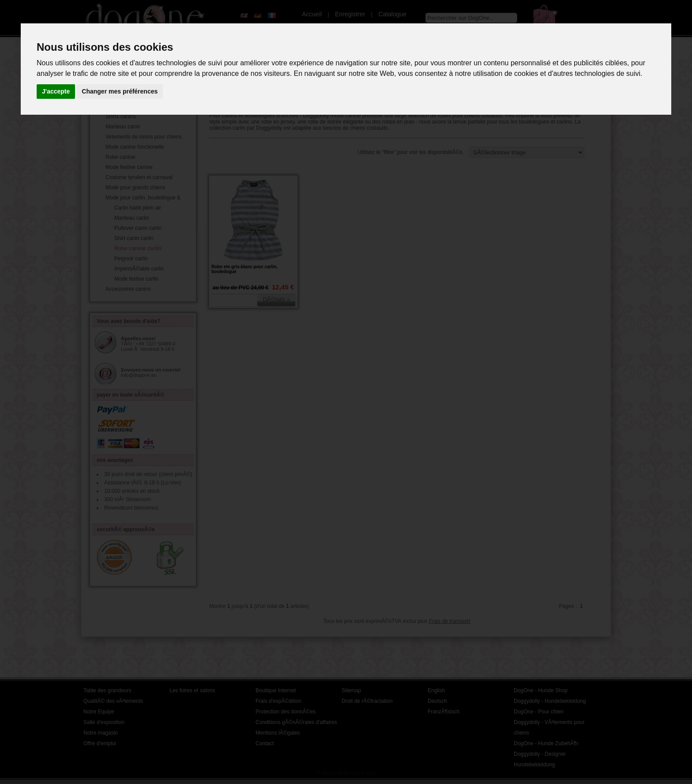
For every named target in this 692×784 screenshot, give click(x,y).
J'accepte (56, 91)
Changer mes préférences (120, 91)
